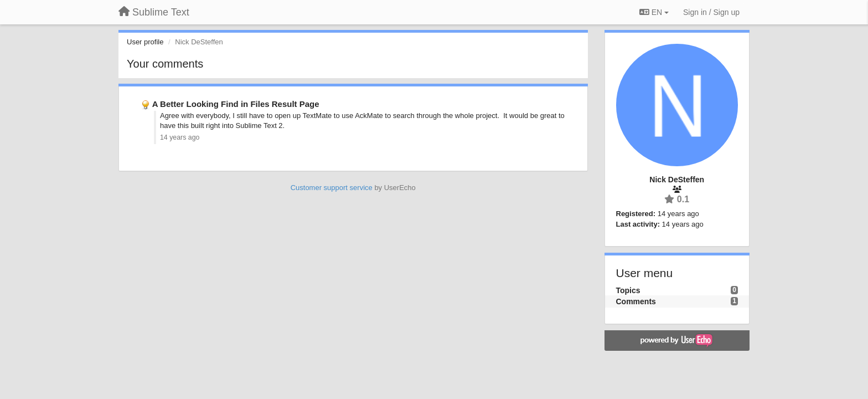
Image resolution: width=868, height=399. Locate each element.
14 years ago (180, 137)
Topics (628, 290)
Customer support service (332, 188)
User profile (145, 42)
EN (654, 12)
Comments (636, 301)
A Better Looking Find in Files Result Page (236, 104)
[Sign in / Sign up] (711, 12)
